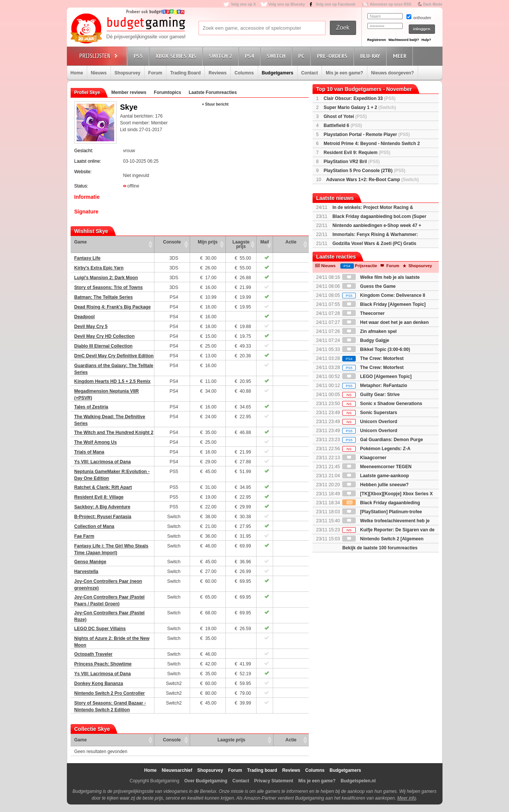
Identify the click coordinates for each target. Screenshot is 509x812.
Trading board (262, 770)
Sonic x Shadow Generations (382, 404)
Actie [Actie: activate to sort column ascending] (291, 242)
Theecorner (363, 313)
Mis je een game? (344, 73)
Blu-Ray (371, 56)
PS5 (139, 56)
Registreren (377, 40)
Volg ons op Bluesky (287, 4)
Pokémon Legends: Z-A (376, 449)
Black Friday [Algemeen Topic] (384, 304)
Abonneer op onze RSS (390, 4)
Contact (310, 73)
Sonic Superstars (370, 413)
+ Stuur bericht (215, 104)
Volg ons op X (243, 4)
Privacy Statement (274, 781)
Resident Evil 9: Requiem (357, 153)
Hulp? (426, 40)
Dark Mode (433, 4)
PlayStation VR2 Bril (352, 162)
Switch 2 (222, 56)
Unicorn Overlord (370, 422)
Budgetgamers (278, 73)
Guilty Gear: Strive (371, 395)
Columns (244, 73)
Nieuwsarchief (177, 770)
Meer (401, 56)
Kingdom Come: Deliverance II (384, 295)
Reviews (217, 73)
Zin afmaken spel (369, 331)
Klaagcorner (364, 458)
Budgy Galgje (366, 340)
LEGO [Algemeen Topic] (377, 377)
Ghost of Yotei (345, 116)
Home (77, 73)
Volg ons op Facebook (335, 4)
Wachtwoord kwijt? (404, 40)
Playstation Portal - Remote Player (367, 135)
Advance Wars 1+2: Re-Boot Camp (372, 180)
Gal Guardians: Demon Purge (383, 440)
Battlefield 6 (343, 126)
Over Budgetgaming (206, 781)
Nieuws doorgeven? (393, 73)
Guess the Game (369, 286)
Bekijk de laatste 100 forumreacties (380, 548)
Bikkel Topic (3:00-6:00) (376, 349)
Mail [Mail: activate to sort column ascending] (265, 242)
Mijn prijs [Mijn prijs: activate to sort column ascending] (208, 242)
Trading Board (185, 73)
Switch (277, 56)
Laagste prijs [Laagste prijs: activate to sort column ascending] (241, 244)
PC (302, 56)
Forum (155, 73)
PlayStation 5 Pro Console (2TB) (365, 171)
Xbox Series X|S (177, 56)
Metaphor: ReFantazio (375, 386)
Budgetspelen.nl (358, 781)
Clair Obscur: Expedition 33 (360, 98)
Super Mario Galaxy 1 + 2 (360, 107)
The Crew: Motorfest (373, 358)
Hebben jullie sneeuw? (375, 485)
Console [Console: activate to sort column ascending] (172, 242)
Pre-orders (333, 56)
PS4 (251, 56)
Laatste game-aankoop (375, 476)
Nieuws (99, 73)
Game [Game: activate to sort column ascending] (81, 242)
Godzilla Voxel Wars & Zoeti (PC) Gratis (374, 243)
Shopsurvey (128, 73)
